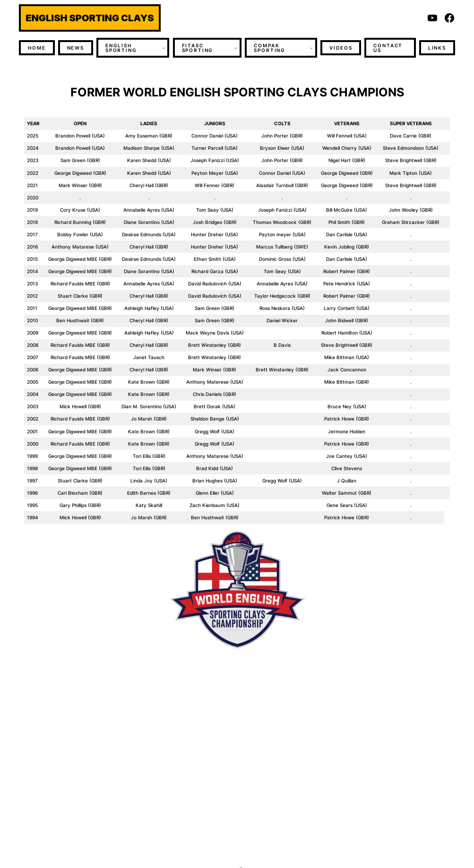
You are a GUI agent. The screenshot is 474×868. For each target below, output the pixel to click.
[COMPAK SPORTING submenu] (311, 48)
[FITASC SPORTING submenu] (236, 48)
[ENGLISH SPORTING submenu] (164, 48)
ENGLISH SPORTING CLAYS (90, 18)
